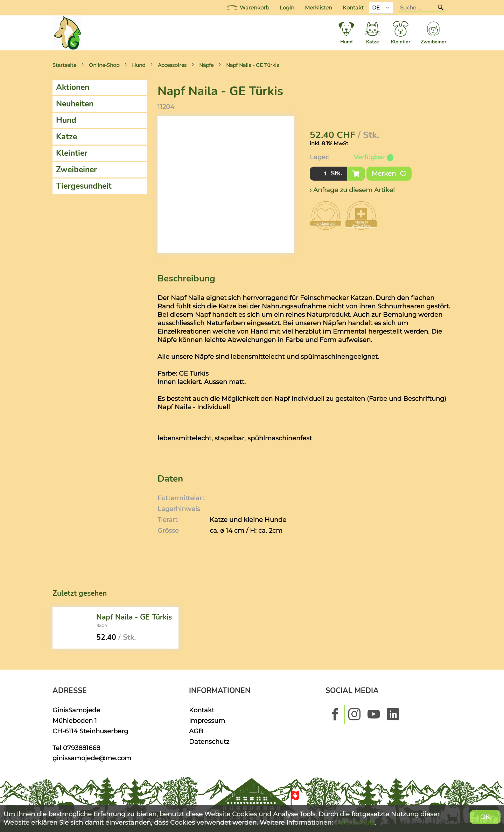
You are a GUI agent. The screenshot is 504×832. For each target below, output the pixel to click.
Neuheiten (75, 104)
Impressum (207, 721)
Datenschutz (209, 742)
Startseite (64, 65)
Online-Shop (104, 65)
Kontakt (353, 8)
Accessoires (172, 65)
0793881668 (82, 748)
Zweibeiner (76, 170)
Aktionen (73, 87)
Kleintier (72, 153)
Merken (389, 174)
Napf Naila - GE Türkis (253, 65)
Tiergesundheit (84, 186)
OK (485, 817)
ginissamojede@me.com (92, 758)
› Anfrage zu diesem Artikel (352, 190)
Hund (139, 65)
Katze (66, 137)
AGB (196, 731)
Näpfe (206, 65)
